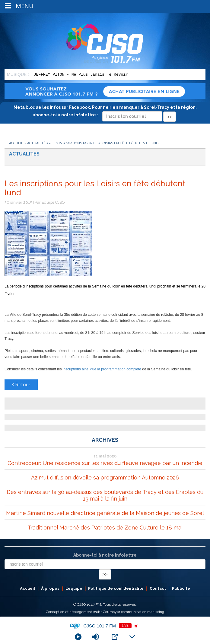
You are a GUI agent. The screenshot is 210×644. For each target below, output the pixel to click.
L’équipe (74, 588)
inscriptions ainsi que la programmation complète (102, 369)
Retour (21, 385)
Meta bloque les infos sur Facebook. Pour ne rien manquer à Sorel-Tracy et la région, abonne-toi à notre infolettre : (105, 112)
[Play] (78, 637)
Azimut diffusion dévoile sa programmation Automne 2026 (105, 478)
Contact (158, 588)
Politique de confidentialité (116, 588)
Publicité (181, 588)
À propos (50, 588)
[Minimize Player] (132, 637)
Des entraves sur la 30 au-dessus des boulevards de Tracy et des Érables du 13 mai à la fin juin (105, 495)
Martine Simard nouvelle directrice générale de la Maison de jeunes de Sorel (105, 513)
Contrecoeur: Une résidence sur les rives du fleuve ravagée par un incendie (105, 463)
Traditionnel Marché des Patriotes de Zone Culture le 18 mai (105, 528)
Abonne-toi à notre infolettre (105, 555)
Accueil (16, 143)
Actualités (37, 143)
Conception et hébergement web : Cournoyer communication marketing (105, 612)
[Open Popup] (115, 637)
